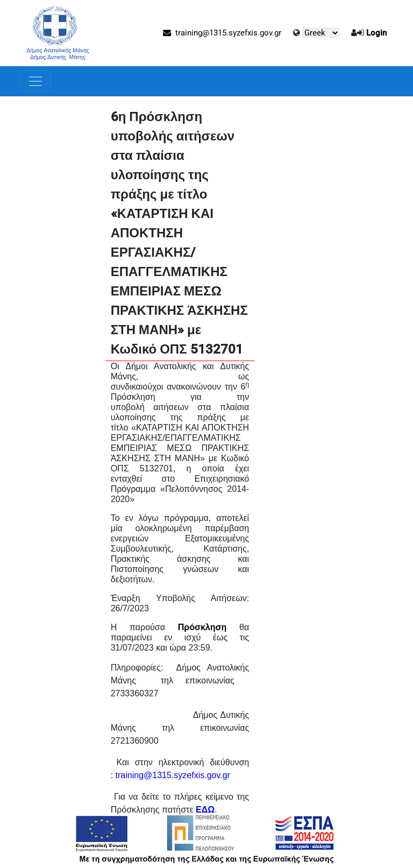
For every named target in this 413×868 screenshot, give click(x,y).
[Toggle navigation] (35, 81)
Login (376, 33)
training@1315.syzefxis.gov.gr (222, 33)
